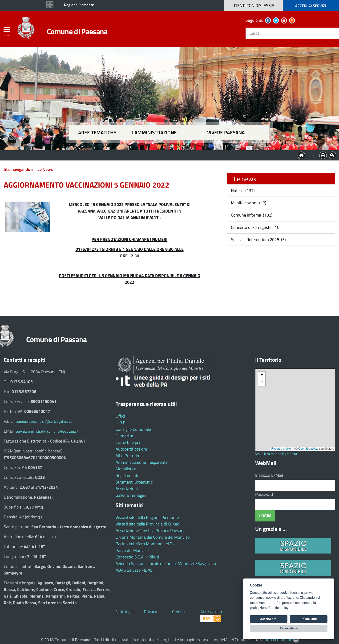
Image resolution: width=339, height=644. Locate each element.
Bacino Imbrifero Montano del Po (145, 544)
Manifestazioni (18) (248, 203)
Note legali (125, 612)
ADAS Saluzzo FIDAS (134, 570)
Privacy (150, 612)
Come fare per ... (130, 442)
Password (264, 494)
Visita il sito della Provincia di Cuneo (147, 524)
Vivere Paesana (226, 133)
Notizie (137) (242, 191)
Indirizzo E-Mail (269, 475)
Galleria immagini (131, 495)
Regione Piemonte (79, 5)
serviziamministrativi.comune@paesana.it (47, 431)
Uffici (120, 416)
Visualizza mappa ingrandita (276, 454)
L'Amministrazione (166, 155)
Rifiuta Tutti (309, 619)
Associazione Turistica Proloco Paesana (151, 531)
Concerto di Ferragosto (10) (255, 227)
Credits (178, 612)
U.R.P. (121, 423)
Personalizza (289, 628)
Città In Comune (278, 640)
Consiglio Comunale (133, 429)
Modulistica (126, 469)
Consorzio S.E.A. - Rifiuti (137, 557)
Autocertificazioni (131, 449)
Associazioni (127, 489)
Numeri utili (126, 436)
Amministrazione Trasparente (142, 462)
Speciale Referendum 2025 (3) (258, 240)
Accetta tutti (269, 619)
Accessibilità (211, 612)
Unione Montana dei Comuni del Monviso (153, 537)
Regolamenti (127, 475)
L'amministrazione (154, 133)
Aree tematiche (97, 133)
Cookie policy (278, 608)
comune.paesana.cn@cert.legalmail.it (44, 421)
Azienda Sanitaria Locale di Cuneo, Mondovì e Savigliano (166, 564)
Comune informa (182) (251, 215)
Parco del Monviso (132, 550)
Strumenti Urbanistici (134, 482)
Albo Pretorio (127, 456)
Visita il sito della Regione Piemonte (147, 517)
